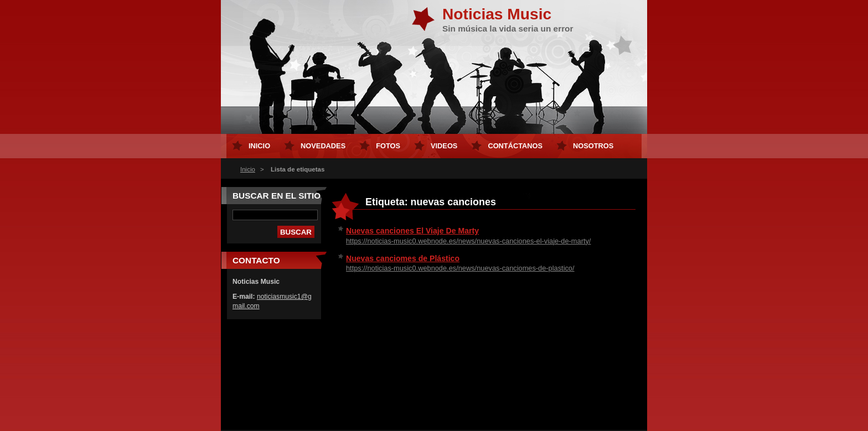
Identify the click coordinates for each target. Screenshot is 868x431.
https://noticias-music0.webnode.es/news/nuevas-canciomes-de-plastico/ (460, 268)
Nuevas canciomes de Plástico (403, 258)
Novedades (323, 146)
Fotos (388, 146)
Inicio (248, 169)
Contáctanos (515, 146)
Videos (444, 146)
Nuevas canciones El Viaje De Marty (412, 231)
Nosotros (593, 146)
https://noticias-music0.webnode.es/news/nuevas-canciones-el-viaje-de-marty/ (468, 241)
